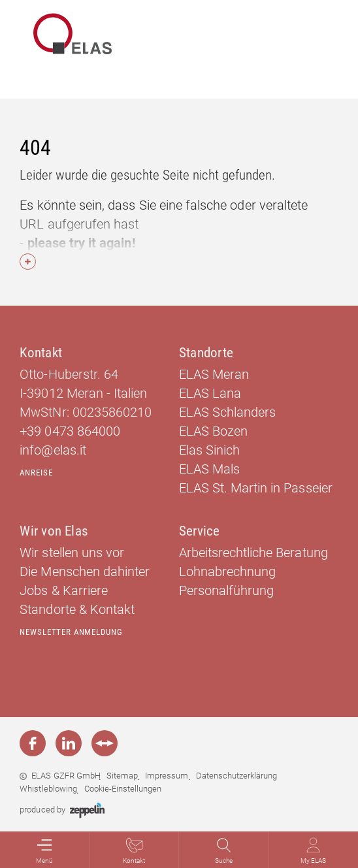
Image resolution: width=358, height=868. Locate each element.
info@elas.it (53, 450)
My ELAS (313, 851)
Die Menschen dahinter (85, 571)
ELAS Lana (210, 393)
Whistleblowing (48, 789)
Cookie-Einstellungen (123, 789)
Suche (224, 851)
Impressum (167, 776)
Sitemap (122, 776)
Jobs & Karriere (63, 590)
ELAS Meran (214, 374)
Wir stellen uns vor (72, 553)
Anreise (36, 473)
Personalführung (226, 590)
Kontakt (134, 851)
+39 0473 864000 (70, 431)
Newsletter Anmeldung (71, 632)
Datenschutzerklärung (236, 776)
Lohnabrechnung (227, 571)
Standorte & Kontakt (77, 609)
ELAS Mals (209, 469)
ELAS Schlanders (227, 412)
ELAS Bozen (213, 431)
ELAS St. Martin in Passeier (256, 488)
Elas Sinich (209, 450)
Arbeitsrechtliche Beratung (253, 553)
